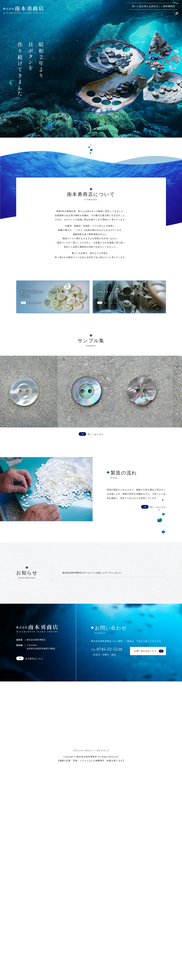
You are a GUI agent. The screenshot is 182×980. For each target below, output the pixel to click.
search (177, 14)
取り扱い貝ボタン (79, 14)
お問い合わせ (166, 14)
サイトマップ (103, 751)
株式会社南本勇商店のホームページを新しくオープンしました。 (93, 573)
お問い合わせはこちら (145, 651)
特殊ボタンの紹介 (102, 14)
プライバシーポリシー (83, 751)
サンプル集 (121, 14)
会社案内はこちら (34, 659)
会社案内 (150, 14)
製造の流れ (136, 14)
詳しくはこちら (96, 434)
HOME (62, 14)
